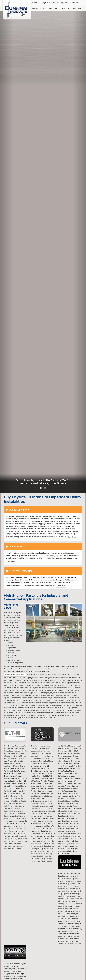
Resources (64, 8)
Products (75, 3)
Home (35, 3)
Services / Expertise (61, 3)
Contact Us (76, 8)
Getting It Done (45, 3)
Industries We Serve (39, 8)
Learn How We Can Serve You (15, 675)
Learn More (72, 537)
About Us (53, 8)
